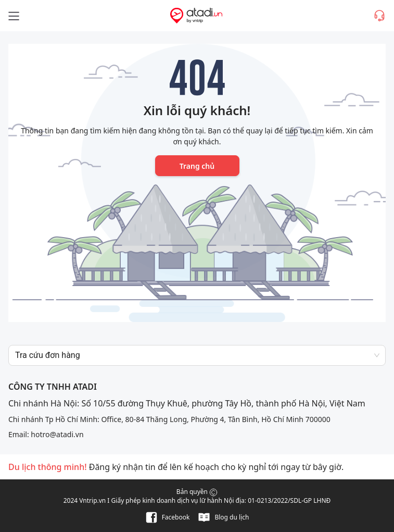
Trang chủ (197, 166)
